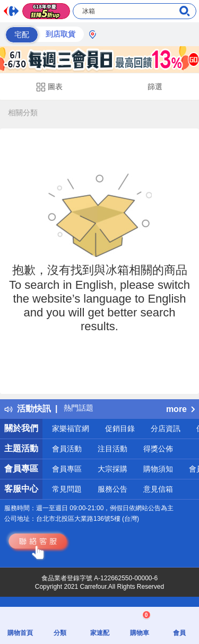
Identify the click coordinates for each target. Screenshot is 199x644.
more (180, 409)
